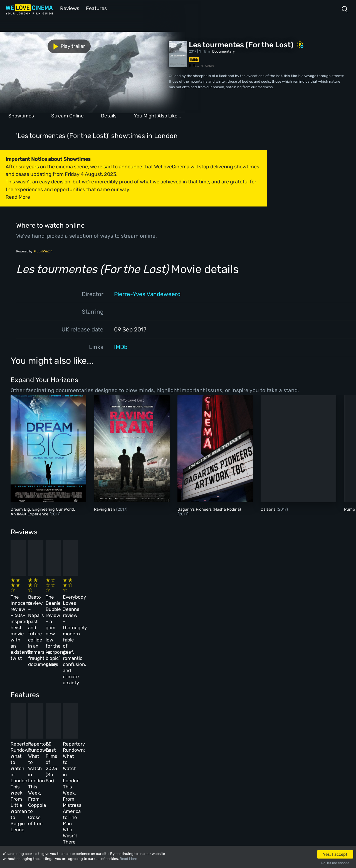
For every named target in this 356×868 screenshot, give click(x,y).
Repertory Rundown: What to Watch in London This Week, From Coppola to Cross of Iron (122, 689)
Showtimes (21, 115)
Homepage (55, 748)
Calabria (269, 509)
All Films (55, 772)
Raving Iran (105, 509)
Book (51, 760)
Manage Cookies (132, 796)
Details (109, 115)
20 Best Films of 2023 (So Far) (201, 683)
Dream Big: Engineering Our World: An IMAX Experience (43, 511)
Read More (128, 859)
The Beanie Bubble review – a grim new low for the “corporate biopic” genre (200, 597)
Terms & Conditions (136, 772)
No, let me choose (335, 863)
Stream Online (67, 115)
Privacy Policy (131, 784)
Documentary (223, 51)
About (124, 748)
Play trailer (24, 45)
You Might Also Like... (157, 115)
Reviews (69, 8)
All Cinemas (91, 748)
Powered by (34, 251)
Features (96, 8)
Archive (125, 760)
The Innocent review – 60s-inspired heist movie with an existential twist (41, 597)
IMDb (121, 346)
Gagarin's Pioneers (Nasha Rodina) (209, 509)
